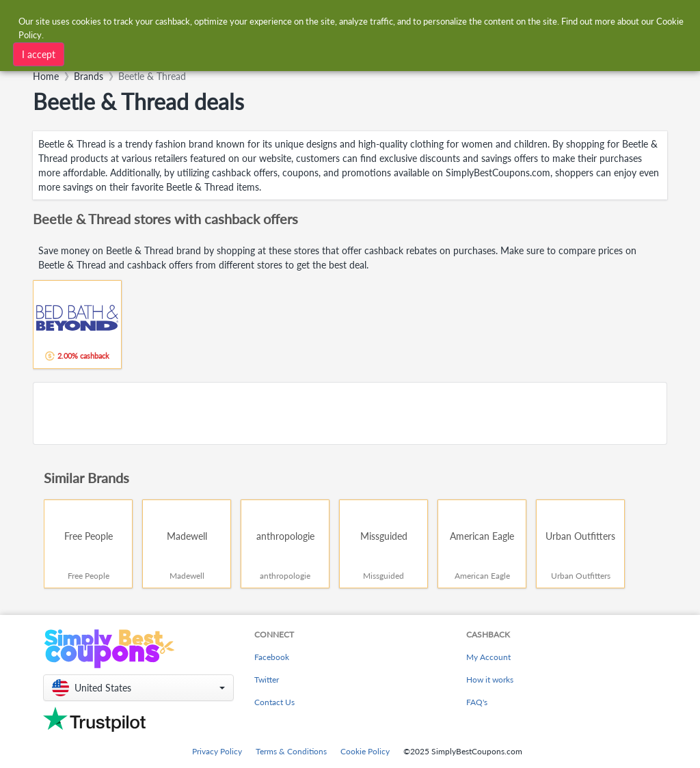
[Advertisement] (350, 413)
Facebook (272, 657)
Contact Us (274, 702)
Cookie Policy (365, 751)
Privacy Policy (217, 751)
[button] (138, 688)
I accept (39, 54)
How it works (490, 680)
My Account (488, 657)
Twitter (267, 680)
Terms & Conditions (291, 751)
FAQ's (477, 702)
